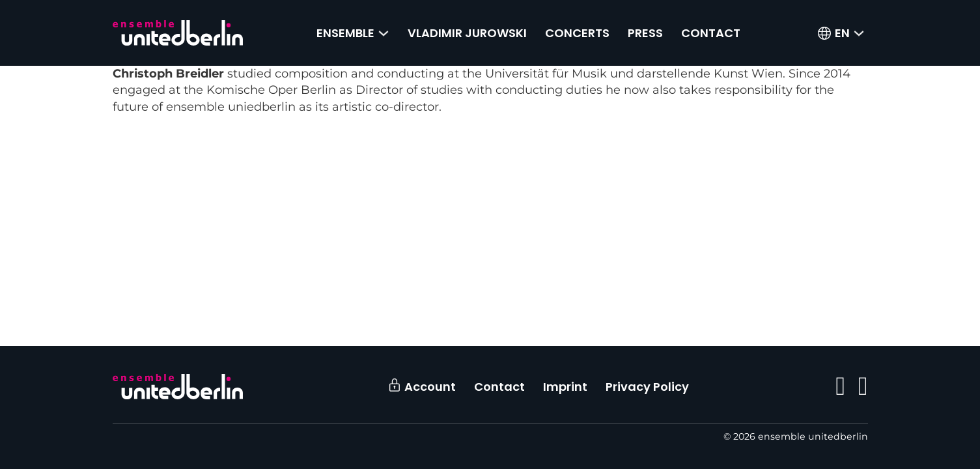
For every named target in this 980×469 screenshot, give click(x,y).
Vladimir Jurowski (467, 33)
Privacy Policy (647, 387)
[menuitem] (842, 33)
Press (645, 33)
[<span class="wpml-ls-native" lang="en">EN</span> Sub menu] (859, 33)
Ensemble (345, 33)
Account (430, 387)
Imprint (565, 387)
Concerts (577, 33)
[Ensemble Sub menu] (384, 33)
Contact (711, 33)
